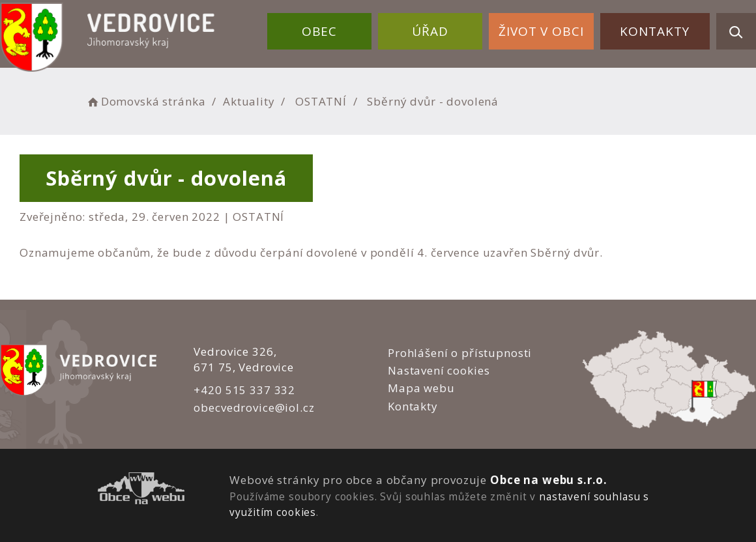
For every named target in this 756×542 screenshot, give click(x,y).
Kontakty (655, 31)
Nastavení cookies (439, 370)
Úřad (430, 31)
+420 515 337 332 (244, 390)
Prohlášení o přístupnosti (460, 353)
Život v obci (541, 31)
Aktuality (249, 101)
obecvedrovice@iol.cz (254, 407)
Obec (319, 31)
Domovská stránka (145, 101)
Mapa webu (421, 388)
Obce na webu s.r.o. (549, 480)
